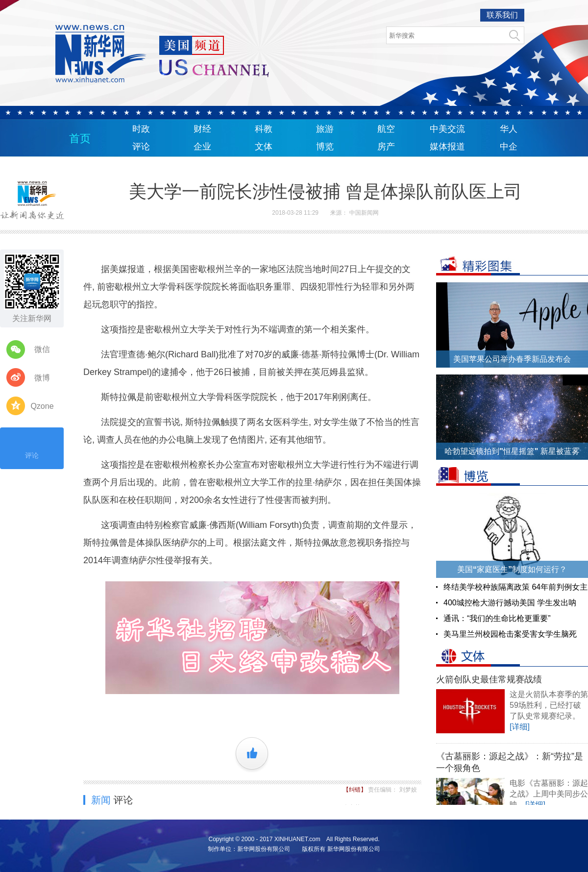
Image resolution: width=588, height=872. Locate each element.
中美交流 (447, 129)
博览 (325, 147)
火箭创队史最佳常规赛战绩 (489, 679)
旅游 (325, 129)
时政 (141, 129)
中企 (509, 147)
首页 (80, 138)
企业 (202, 147)
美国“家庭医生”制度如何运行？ (512, 569)
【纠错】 (355, 790)
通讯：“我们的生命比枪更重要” (497, 618)
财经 (202, 129)
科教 (264, 129)
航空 (386, 129)
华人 (509, 129)
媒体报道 (447, 147)
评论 (141, 147)
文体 (264, 147)
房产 (386, 147)
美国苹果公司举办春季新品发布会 (512, 359)
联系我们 (502, 15)
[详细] (520, 727)
